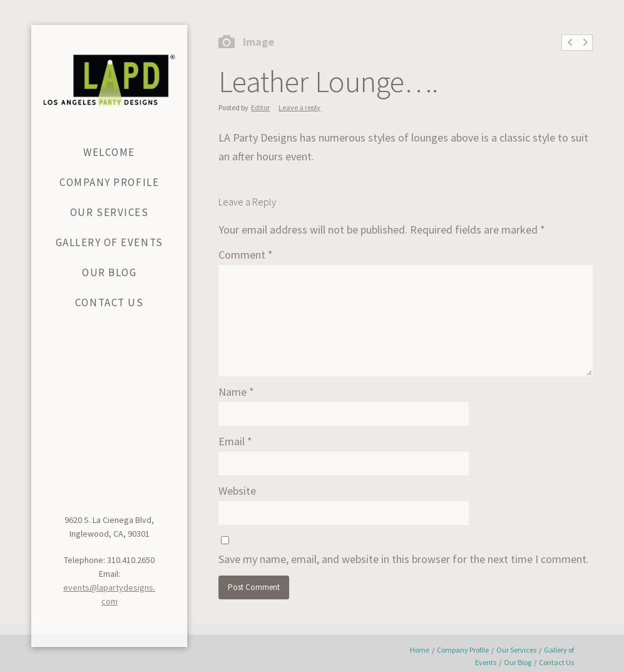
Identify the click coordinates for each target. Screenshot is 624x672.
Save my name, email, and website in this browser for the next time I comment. (404, 559)
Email (235, 441)
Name (236, 392)
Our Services (516, 650)
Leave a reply (299, 107)
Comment (246, 255)
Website (237, 491)
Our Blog (518, 662)
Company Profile (463, 650)
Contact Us (556, 662)
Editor (260, 107)
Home (420, 650)
